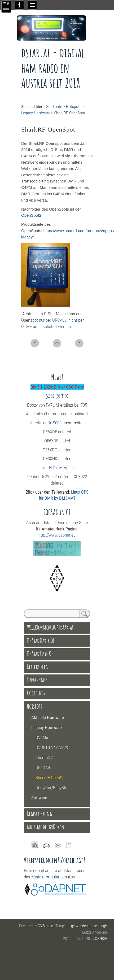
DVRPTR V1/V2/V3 (52, 748)
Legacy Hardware (36, 113)
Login (104, 926)
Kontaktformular (45, 877)
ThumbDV (44, 757)
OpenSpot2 (31, 215)
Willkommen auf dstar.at (50, 627)
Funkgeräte (37, 680)
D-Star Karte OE (41, 641)
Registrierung (40, 814)
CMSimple (45, 926)
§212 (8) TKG (57, 396)
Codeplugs (36, 693)
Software (39, 798)
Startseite (54, 106)
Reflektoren (38, 667)
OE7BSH (101, 939)
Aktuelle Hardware (48, 717)
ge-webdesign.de (84, 926)
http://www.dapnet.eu (57, 535)
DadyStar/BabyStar (52, 788)
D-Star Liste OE (40, 654)
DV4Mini (43, 738)
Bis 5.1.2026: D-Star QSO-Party (57, 387)
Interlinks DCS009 (46, 423)
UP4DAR (43, 768)
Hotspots (74, 106)
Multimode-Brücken (46, 827)
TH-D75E (54, 468)
